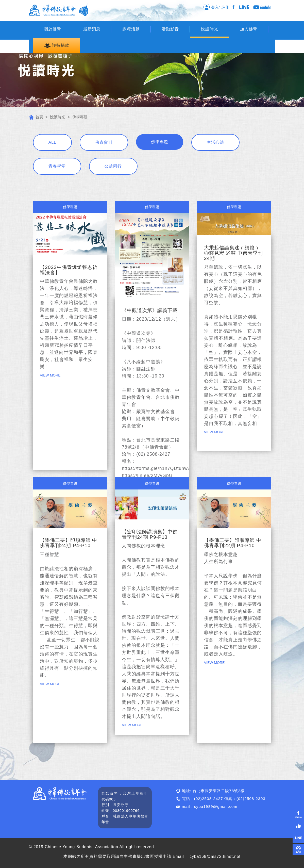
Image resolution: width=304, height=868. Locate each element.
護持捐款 (56, 46)
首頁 (36, 117)
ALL (52, 142)
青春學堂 (57, 166)
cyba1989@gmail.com (216, 806)
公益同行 (113, 166)
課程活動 (131, 29)
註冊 (226, 7)
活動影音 (170, 29)
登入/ (212, 7)
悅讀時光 (210, 29)
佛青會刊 (104, 142)
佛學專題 (160, 142)
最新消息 (92, 29)
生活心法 (215, 142)
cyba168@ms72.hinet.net (215, 856)
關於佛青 (53, 29)
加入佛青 (249, 29)
